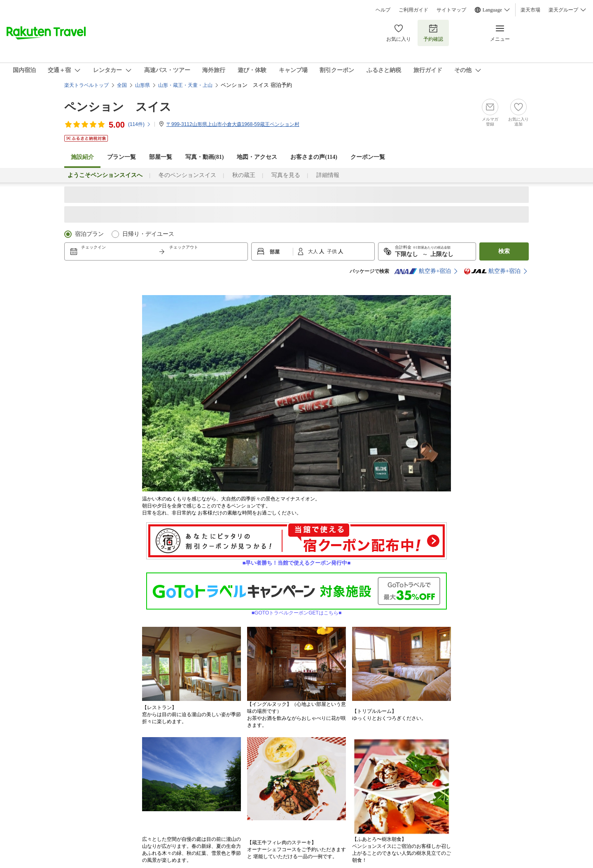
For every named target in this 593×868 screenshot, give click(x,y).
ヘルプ (383, 10)
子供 (333, 251)
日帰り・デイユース (148, 234)
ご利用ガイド (413, 10)
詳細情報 (328, 175)
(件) (140, 124)
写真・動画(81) (204, 157)
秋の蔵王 (244, 175)
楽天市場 (530, 10)
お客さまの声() (314, 157)
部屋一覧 (161, 157)
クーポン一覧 (368, 157)
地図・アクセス (257, 157)
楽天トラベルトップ (86, 85)
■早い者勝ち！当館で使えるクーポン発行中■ (296, 560)
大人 (314, 251)
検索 (504, 251)
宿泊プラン (89, 234)
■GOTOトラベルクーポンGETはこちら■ (296, 610)
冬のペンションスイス (187, 175)
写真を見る (286, 175)
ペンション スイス (118, 107)
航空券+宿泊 (423, 271)
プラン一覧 (121, 157)
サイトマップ (451, 10)
